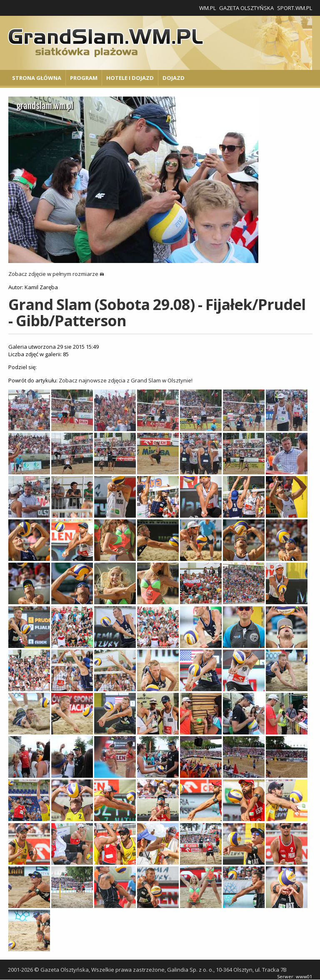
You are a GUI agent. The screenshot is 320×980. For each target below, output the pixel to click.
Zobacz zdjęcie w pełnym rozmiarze (56, 274)
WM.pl (207, 8)
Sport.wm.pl (295, 8)
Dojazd (174, 78)
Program (84, 78)
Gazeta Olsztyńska (246, 8)
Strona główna (37, 78)
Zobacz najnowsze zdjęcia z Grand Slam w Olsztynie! (126, 380)
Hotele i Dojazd (130, 78)
